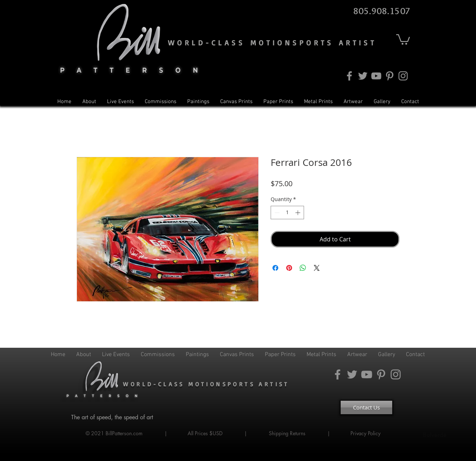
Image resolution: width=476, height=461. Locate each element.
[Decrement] (276, 213)
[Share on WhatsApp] (303, 268)
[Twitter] (363, 76)
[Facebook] (349, 76)
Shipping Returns (287, 433)
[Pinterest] (390, 76)
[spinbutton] (287, 213)
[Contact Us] (366, 407)
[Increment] (298, 213)
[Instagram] (403, 76)
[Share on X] (317, 268)
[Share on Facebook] (275, 268)
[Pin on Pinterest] (289, 268)
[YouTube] (376, 76)
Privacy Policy (366, 433)
